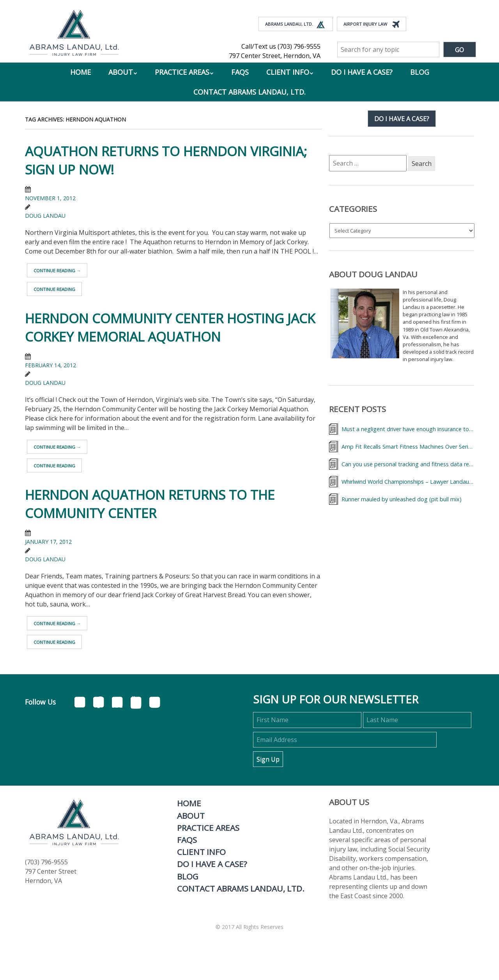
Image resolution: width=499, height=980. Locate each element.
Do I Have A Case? (362, 72)
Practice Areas (182, 72)
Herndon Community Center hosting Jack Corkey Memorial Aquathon (170, 328)
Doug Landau (45, 216)
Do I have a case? (402, 119)
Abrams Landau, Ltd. (296, 25)
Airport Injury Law (372, 25)
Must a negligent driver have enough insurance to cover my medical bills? (408, 429)
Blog (420, 72)
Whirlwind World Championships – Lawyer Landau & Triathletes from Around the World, (408, 482)
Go (459, 50)
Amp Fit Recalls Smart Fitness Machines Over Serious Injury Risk (408, 447)
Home (81, 72)
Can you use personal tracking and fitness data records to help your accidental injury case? (408, 464)
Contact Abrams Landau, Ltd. (249, 92)
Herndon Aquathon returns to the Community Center (150, 504)
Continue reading (57, 271)
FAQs (240, 72)
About (121, 72)
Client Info (288, 72)
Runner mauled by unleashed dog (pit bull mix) (402, 499)
